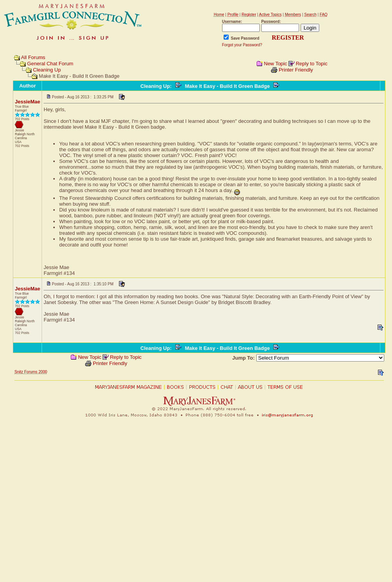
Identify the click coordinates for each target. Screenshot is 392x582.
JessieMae (27, 102)
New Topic (276, 64)
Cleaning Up (47, 70)
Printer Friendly (296, 70)
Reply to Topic (311, 64)
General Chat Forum (50, 64)
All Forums (33, 57)
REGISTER (288, 38)
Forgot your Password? (242, 45)
